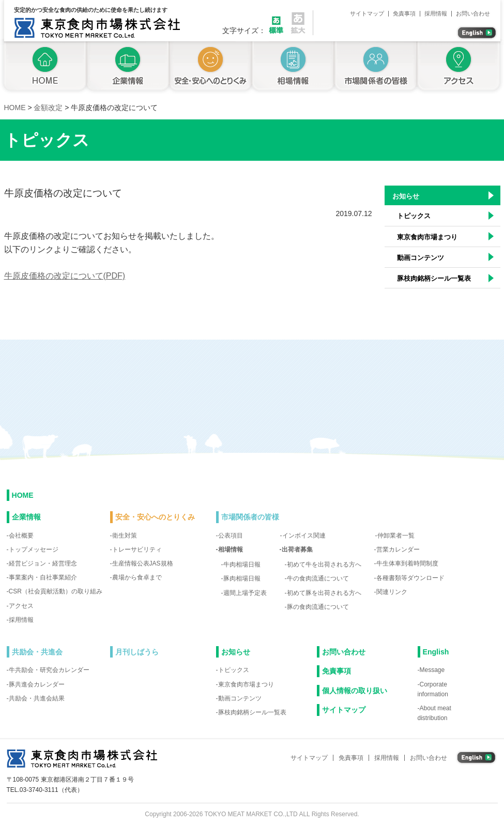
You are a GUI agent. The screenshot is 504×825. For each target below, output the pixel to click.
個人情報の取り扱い (355, 691)
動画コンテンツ (421, 258)
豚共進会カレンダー (37, 684)
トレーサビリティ (137, 549)
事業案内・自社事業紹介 (43, 577)
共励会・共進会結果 (37, 698)
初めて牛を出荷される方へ (324, 564)
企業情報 (128, 67)
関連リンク (392, 592)
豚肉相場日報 (242, 578)
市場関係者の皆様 (376, 67)
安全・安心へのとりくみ (210, 67)
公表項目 (231, 536)
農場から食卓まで (137, 577)
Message (432, 670)
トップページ (43, 67)
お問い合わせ (473, 14)
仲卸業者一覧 (396, 536)
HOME (23, 495)
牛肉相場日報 (242, 564)
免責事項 (404, 14)
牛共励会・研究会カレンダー (49, 670)
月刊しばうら (137, 652)
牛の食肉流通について (318, 578)
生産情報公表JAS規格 (143, 563)
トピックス (414, 216)
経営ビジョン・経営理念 (43, 563)
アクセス (460, 67)
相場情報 (293, 67)
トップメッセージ (34, 549)
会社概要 (21, 536)
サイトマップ (367, 14)
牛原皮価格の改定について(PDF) (65, 276)
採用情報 (436, 14)
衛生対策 (125, 536)
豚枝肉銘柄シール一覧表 (434, 278)
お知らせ (406, 196)
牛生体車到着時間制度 (407, 563)
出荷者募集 (297, 549)
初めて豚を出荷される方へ (324, 593)
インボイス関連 (304, 536)
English (436, 652)
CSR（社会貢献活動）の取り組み (56, 591)
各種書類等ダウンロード (410, 578)
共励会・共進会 (37, 652)
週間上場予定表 (245, 593)
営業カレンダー (398, 549)
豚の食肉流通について (318, 607)
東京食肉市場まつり (427, 237)
